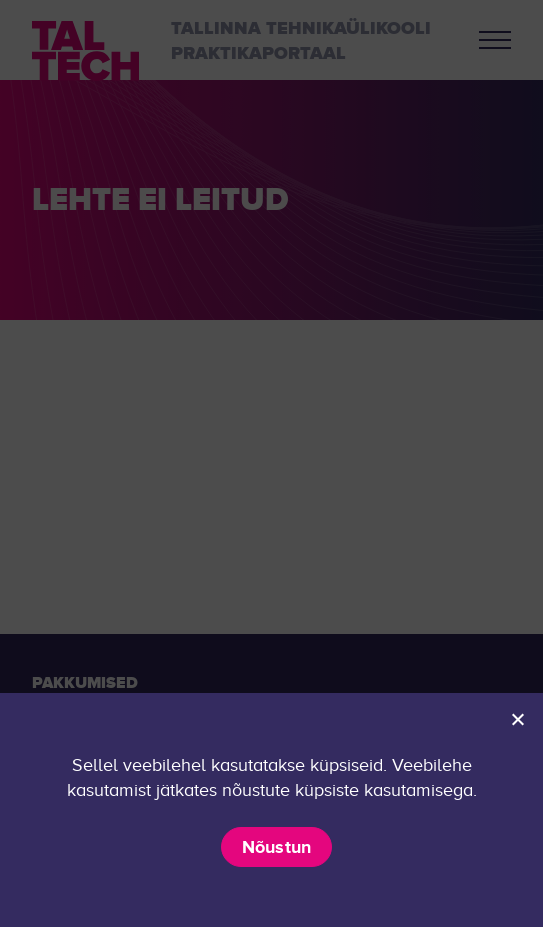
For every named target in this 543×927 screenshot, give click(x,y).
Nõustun (277, 847)
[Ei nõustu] (517, 719)
